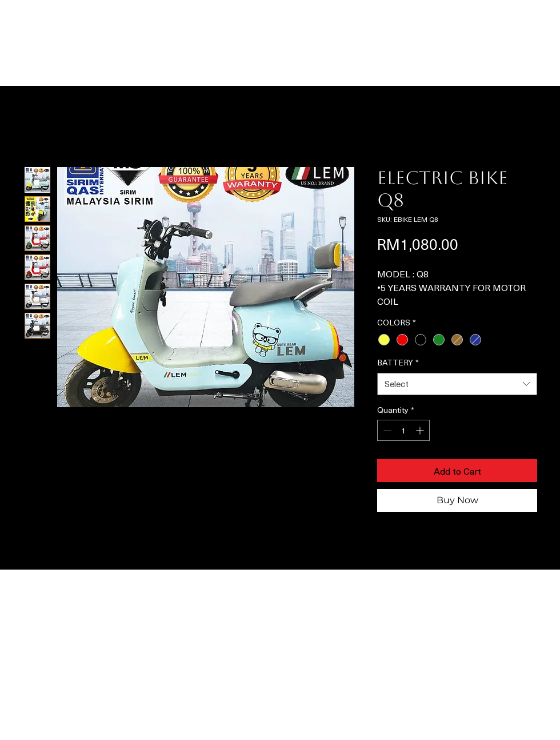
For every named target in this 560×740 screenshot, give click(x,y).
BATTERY (398, 363)
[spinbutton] (403, 430)
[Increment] (421, 430)
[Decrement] (386, 430)
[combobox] (457, 384)
